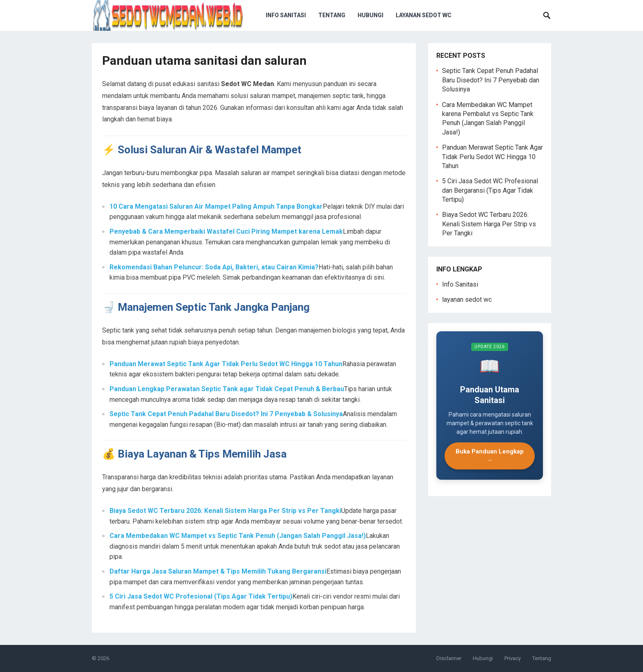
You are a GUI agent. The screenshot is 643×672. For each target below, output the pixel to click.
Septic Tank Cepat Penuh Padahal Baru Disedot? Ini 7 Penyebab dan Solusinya (491, 80)
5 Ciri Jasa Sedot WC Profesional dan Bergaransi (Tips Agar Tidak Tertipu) (490, 190)
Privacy (513, 658)
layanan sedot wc (424, 15)
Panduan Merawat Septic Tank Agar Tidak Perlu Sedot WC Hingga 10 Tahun (226, 364)
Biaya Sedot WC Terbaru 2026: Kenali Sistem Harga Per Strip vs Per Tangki (225, 511)
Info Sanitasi (286, 15)
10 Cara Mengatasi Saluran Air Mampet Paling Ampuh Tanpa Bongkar (216, 206)
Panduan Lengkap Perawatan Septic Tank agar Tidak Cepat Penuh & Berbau (227, 389)
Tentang (332, 15)
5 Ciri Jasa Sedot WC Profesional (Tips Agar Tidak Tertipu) (201, 596)
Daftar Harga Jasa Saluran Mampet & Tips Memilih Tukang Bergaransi (218, 571)
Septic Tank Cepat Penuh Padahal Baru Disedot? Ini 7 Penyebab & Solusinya (226, 414)
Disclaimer (449, 658)
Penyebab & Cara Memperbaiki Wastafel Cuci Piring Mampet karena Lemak (226, 231)
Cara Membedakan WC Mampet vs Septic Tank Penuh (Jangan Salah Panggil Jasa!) (238, 536)
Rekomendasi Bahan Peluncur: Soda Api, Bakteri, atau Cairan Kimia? (214, 267)
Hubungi (371, 15)
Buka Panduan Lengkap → (490, 456)
